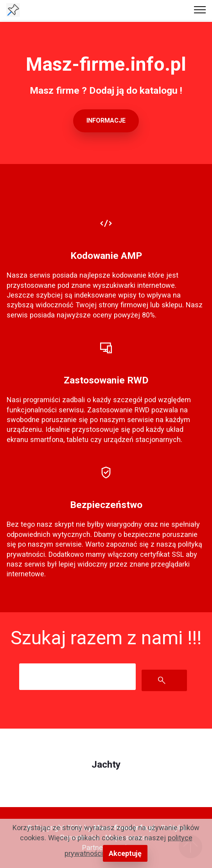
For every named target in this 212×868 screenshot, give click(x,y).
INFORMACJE (106, 120)
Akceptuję (125, 853)
